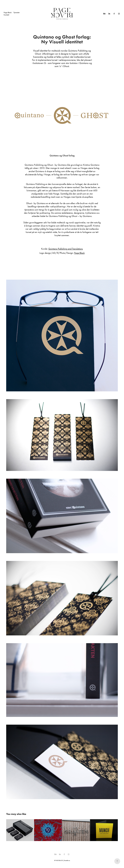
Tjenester (17, 13)
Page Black (8, 13)
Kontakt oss (67, 860)
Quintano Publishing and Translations (66, 249)
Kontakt (6, 15)
